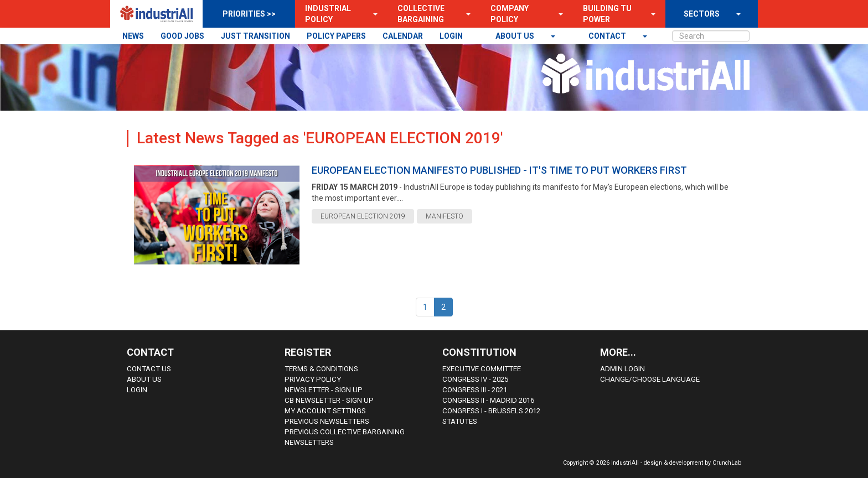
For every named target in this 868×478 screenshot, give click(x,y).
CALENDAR (403, 36)
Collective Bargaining (421, 14)
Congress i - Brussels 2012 (491, 411)
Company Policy (510, 14)
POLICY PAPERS (336, 36)
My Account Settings (325, 411)
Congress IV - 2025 (475, 379)
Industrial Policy (328, 14)
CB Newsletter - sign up (329, 400)
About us (516, 36)
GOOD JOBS (182, 36)
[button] (372, 14)
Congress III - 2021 (475, 390)
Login (137, 390)
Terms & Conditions (321, 369)
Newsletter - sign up (324, 390)
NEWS (133, 36)
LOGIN (451, 36)
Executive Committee (482, 369)
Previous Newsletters (327, 421)
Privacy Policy (313, 379)
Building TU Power (607, 14)
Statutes (460, 421)
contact (608, 36)
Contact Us (149, 369)
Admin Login (622, 369)
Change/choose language (650, 379)
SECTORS (702, 14)
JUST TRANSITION (255, 36)
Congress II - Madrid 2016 (488, 400)
